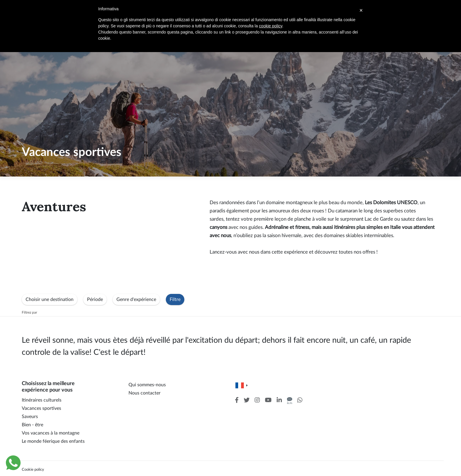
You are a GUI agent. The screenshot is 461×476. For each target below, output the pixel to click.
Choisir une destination (50, 299)
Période (95, 299)
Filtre (175, 299)
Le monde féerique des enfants (53, 441)
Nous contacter (145, 393)
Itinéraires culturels (42, 400)
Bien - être (32, 425)
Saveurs (30, 417)
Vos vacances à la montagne (51, 433)
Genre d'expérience (136, 299)
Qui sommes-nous (147, 385)
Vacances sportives (41, 408)
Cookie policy (33, 470)
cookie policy (271, 26)
